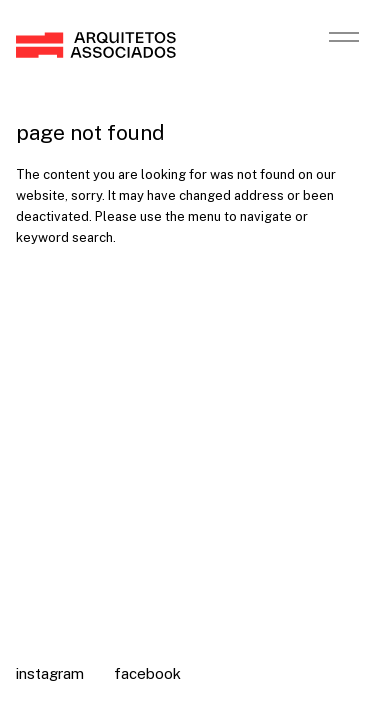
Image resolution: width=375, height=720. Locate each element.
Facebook (147, 673)
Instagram (50, 673)
